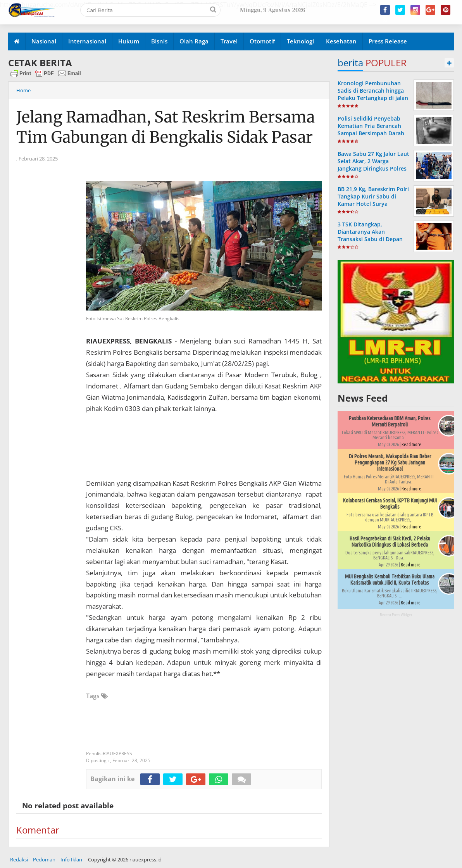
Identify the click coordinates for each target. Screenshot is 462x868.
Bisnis (159, 41)
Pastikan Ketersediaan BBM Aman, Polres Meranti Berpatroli (390, 421)
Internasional (87, 41)
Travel (229, 41)
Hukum (129, 41)
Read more (411, 444)
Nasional (44, 41)
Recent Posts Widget (396, 615)
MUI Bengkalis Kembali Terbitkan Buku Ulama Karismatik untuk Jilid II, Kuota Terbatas (390, 580)
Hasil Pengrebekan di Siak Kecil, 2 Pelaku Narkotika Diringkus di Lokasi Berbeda (390, 542)
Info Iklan (71, 859)
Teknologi (300, 41)
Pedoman (44, 859)
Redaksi (19, 859)
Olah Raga (194, 41)
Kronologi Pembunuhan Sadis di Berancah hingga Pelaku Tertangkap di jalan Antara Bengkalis (373, 94)
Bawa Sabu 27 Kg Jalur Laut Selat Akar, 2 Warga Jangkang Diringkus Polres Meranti (373, 165)
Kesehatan (341, 41)
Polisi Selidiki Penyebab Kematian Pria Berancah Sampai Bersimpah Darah (371, 126)
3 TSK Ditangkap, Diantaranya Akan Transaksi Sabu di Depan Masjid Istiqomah (370, 236)
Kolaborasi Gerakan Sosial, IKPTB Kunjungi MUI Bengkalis (390, 504)
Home (23, 90)
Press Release (388, 41)
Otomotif (262, 41)
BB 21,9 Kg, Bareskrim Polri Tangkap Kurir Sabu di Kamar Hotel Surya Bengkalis (373, 200)
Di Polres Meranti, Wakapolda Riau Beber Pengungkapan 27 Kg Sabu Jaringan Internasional (390, 462)
